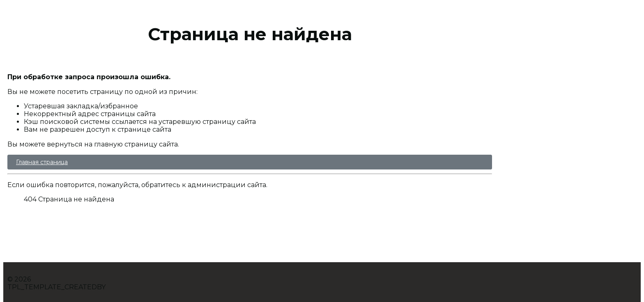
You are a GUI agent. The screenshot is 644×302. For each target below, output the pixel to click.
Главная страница (42, 162)
